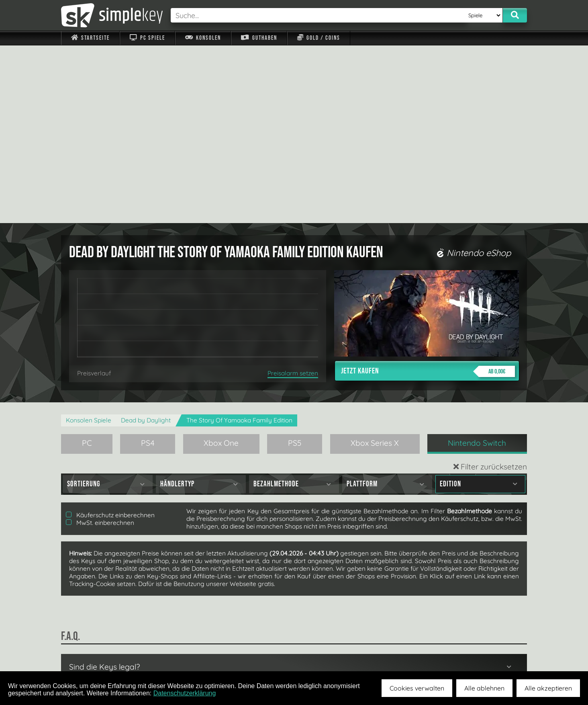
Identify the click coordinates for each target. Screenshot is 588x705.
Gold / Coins (319, 38)
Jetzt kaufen (428, 194)
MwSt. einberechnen (100, 345)
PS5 (295, 265)
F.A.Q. (243, 652)
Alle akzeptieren (548, 688)
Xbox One (221, 265)
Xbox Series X (375, 265)
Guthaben (259, 38)
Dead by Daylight (146, 243)
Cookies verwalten (417, 688)
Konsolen (203, 38)
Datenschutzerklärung (185, 693)
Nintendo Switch (477, 265)
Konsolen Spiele (89, 243)
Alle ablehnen (484, 688)
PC (87, 265)
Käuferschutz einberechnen (110, 337)
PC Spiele (147, 38)
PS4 (148, 265)
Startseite (90, 38)
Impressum (95, 652)
